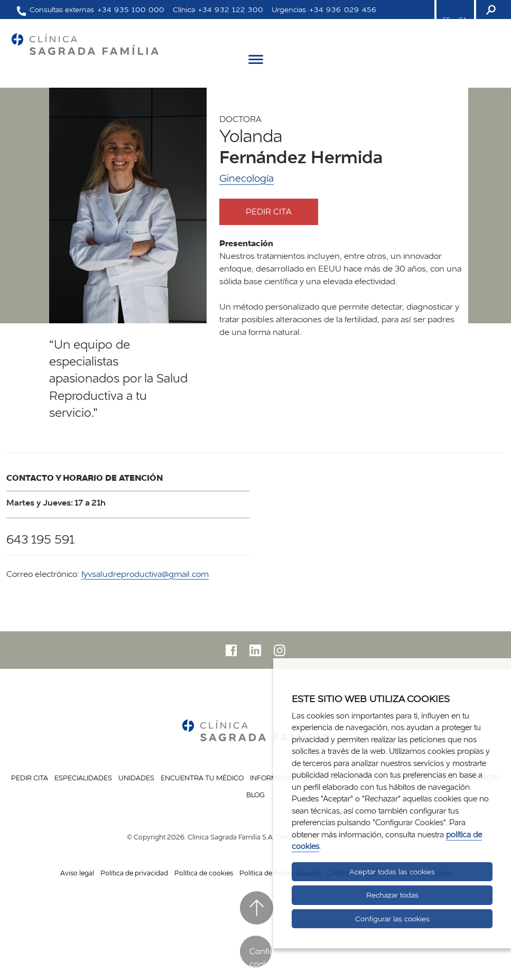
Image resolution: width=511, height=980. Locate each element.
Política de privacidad (134, 873)
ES (447, 20)
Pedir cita (278, 212)
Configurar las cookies (392, 919)
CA (463, 20)
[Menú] (256, 61)
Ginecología (247, 178)
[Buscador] (490, 10)
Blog (256, 795)
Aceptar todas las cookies (392, 872)
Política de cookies (204, 873)
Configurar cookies (261, 956)
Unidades (136, 778)
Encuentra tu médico (202, 778)
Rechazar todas (392, 895)
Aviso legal (77, 873)
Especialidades (83, 778)
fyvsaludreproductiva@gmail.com (145, 574)
